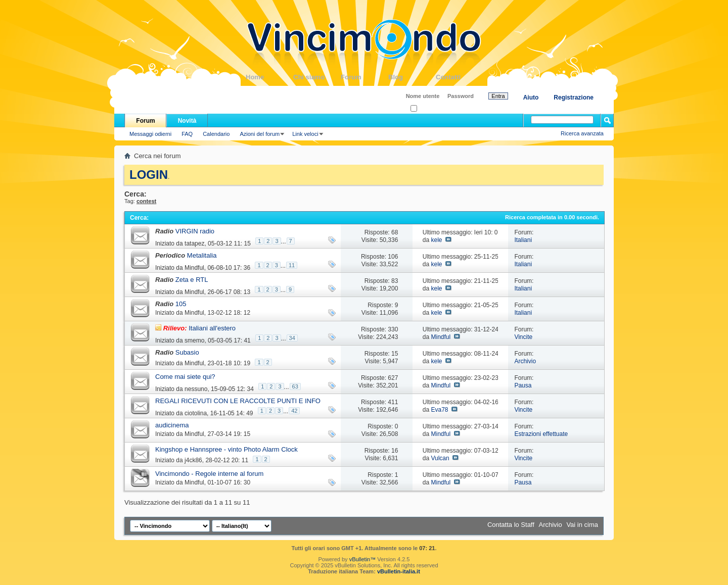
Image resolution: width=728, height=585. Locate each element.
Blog (412, 77)
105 (181, 304)
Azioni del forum (260, 134)
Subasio (187, 352)
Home (269, 77)
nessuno (196, 389)
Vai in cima (582, 525)
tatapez (194, 243)
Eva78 (439, 410)
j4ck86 (193, 460)
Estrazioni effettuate (541, 434)
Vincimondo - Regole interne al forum (209, 474)
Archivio (525, 361)
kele (436, 240)
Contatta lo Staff (511, 525)
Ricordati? (426, 109)
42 (294, 411)
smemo (194, 340)
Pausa (523, 385)
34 (292, 338)
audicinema (172, 425)
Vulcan (440, 458)
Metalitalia (202, 255)
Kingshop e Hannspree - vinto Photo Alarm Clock (226, 449)
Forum (365, 77)
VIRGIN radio (195, 231)
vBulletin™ (363, 559)
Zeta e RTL (192, 280)
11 (292, 265)
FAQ (187, 134)
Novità (187, 121)
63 (295, 386)
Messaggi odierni (150, 134)
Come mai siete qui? (185, 377)
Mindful (194, 268)
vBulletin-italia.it (399, 571)
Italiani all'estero (212, 328)
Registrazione (574, 97)
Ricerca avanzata (582, 133)
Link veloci (305, 134)
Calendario (216, 134)
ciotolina (196, 413)
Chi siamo (317, 77)
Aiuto (531, 97)
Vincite (523, 337)
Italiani (523, 240)
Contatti (460, 77)
